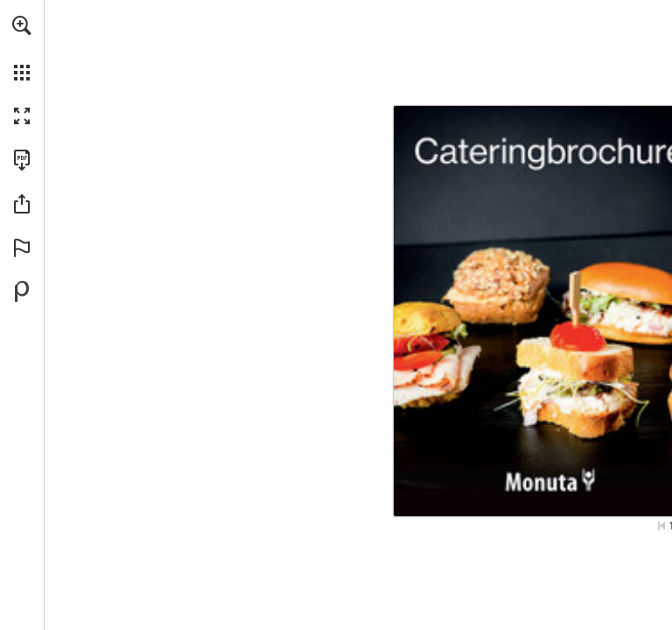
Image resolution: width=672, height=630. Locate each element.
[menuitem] (22, 48)
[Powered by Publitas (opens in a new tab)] (22, 291)
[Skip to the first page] (661, 526)
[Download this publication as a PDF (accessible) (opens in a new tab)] (22, 160)
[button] (22, 25)
